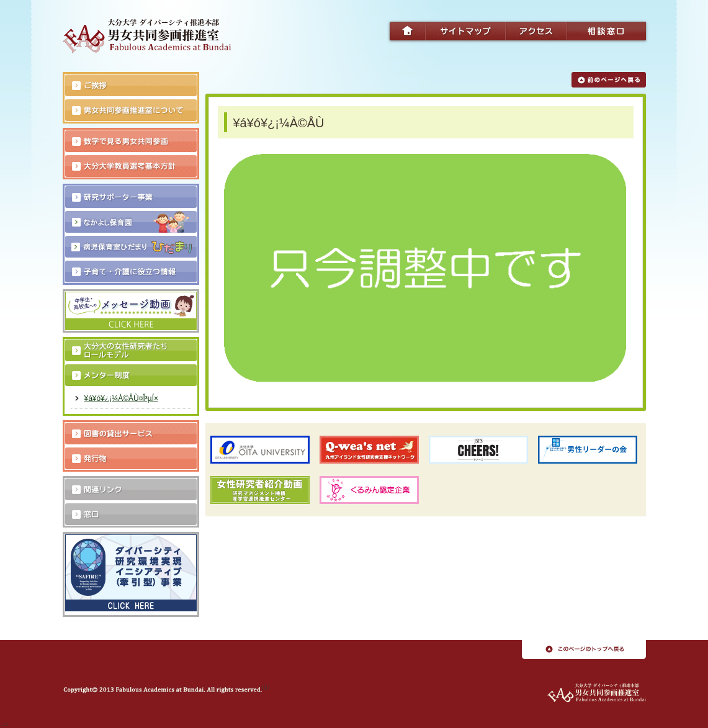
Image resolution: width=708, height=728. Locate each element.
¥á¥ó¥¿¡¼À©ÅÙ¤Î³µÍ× (121, 398)
